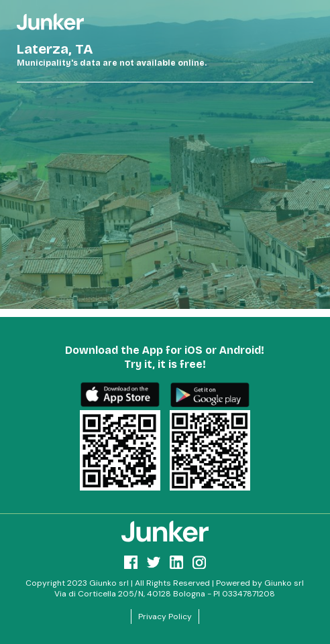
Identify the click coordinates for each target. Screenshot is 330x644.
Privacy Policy (165, 617)
